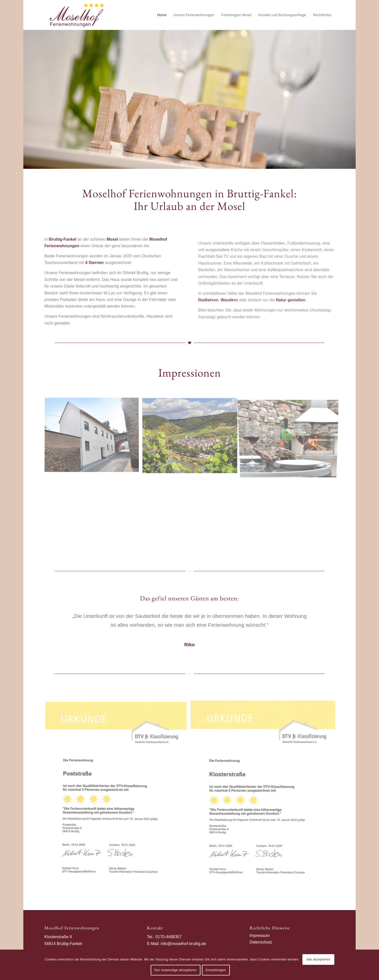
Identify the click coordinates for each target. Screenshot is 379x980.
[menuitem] (162, 15)
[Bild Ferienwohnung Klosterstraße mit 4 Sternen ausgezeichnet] (265, 797)
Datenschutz (261, 942)
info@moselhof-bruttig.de (183, 944)
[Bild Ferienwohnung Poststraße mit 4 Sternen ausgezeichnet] (118, 797)
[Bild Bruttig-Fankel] (192, 437)
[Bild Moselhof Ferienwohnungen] (94, 437)
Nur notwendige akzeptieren (175, 970)
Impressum (260, 936)
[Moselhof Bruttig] (77, 15)
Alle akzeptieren (318, 959)
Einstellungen (216, 970)
